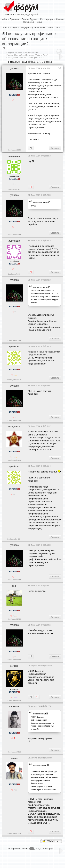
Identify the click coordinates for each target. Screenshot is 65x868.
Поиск (25, 19)
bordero (14, 666)
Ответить (55, 148)
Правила (14, 19)
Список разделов (10, 28)
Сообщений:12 (14, 189)
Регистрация (47, 19)
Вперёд (48, 62)
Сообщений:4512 (14, 752)
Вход (39, 22)
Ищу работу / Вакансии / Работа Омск (40, 28)
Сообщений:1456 (14, 700)
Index (4, 19)
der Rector (14, 706)
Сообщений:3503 (14, 833)
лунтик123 (14, 241)
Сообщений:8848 (14, 150)
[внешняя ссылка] (37, 591)
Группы (34, 19)
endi (14, 586)
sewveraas (14, 156)
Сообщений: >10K (14, 380)
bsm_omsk (14, 426)
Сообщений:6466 (14, 619)
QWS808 (14, 69)
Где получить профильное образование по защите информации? (29, 39)
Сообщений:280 (14, 274)
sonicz (14, 758)
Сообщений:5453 (14, 460)
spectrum (14, 347)
